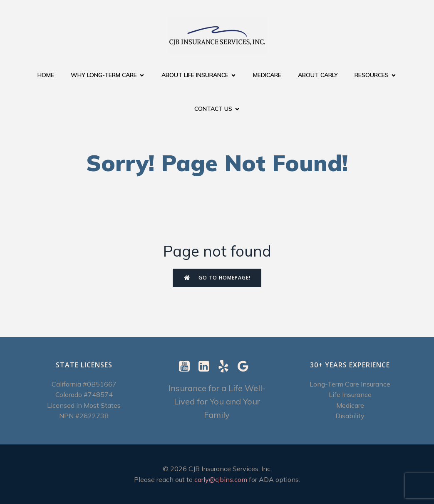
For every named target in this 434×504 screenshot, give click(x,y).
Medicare (267, 75)
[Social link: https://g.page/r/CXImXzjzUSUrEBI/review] (246, 367)
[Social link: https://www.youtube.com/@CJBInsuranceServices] (187, 367)
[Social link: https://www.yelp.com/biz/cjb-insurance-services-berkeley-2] (227, 367)
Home (46, 75)
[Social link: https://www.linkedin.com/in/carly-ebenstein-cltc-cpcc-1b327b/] (207, 367)
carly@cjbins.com (221, 479)
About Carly (318, 75)
